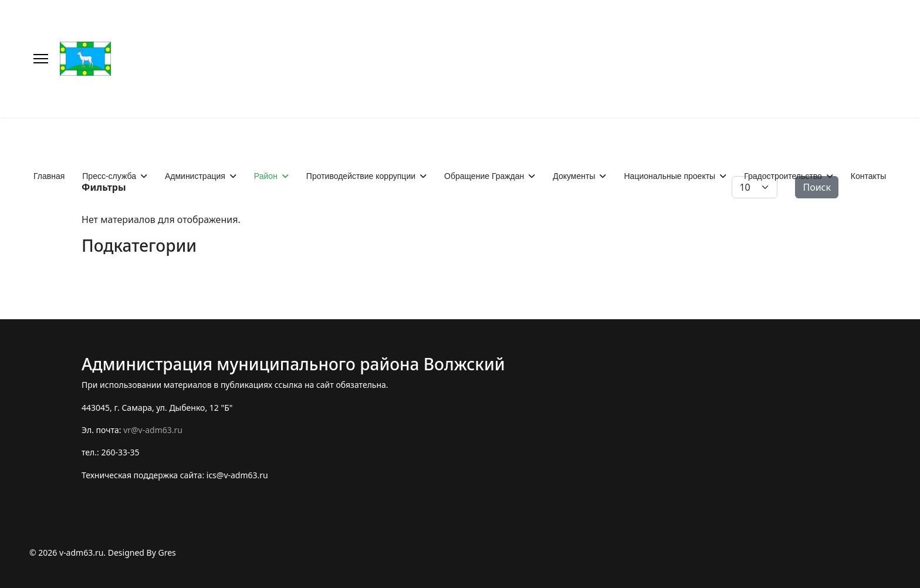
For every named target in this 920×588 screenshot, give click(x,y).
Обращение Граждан (484, 176)
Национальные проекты (669, 176)
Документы (574, 176)
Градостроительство (783, 176)
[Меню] (41, 59)
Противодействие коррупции (361, 176)
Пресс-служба (109, 176)
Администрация (195, 176)
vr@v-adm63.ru (153, 430)
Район (266, 176)
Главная (49, 176)
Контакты (868, 176)
